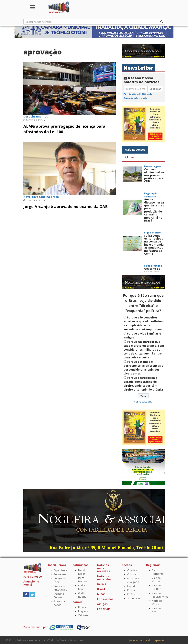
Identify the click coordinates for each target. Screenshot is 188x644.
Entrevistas (105, 599)
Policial (131, 590)
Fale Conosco (33, 577)
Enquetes (84, 611)
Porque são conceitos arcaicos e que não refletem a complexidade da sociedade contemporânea (144, 323)
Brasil (101, 589)
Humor (82, 607)
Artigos (102, 604)
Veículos (83, 615)
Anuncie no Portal (31, 583)
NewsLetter (138, 68)
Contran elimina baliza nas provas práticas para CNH (154, 175)
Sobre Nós (60, 574)
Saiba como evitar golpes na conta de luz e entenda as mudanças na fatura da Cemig (154, 245)
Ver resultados (143, 402)
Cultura (132, 574)
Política (131, 594)
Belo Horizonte (158, 572)
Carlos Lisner (82, 587)
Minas (101, 594)
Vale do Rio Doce (157, 587)
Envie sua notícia (59, 603)
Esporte (132, 586)
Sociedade (134, 598)
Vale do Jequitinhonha (160, 595)
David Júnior (82, 572)
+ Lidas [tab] (130, 157)
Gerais (102, 584)
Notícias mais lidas (104, 578)
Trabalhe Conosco (59, 596)
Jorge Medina (83, 580)
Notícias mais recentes (103, 568)
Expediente (60, 570)
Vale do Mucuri (156, 580)
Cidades (132, 570)
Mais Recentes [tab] (135, 150)
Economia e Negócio (133, 580)
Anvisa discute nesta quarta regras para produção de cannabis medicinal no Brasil (154, 210)
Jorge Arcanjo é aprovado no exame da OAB (66, 207)
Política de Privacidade (60, 588)
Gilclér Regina (82, 595)
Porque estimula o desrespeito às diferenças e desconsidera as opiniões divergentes (144, 368)
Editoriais (104, 609)
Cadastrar (155, 89)
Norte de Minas (157, 603)
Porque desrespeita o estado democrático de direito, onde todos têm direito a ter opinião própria (143, 384)
